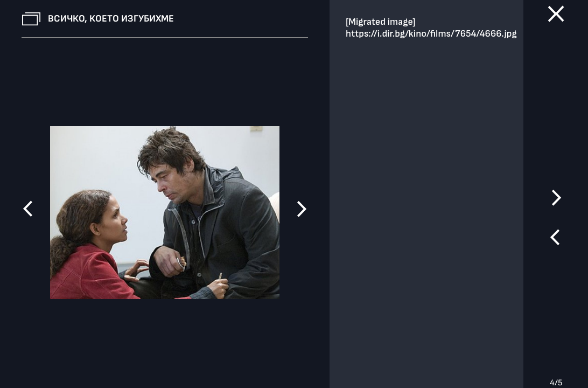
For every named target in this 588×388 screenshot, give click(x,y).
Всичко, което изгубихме (111, 19)
